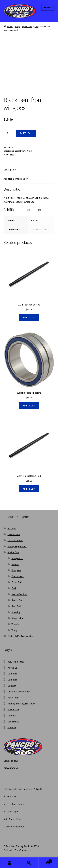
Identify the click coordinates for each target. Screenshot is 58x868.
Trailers (12, 715)
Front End (17, 582)
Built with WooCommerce (17, 850)
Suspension (17, 618)
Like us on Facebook (14, 827)
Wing (37, 26)
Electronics (17, 576)
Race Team (13, 698)
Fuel (14, 588)
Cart (45, 860)
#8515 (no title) (16, 662)
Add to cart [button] (29, 317)
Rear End (16, 606)
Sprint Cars (27, 26)
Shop (17, 26)
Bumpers (16, 570)
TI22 (12, 154)
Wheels (15, 624)
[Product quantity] (9, 133)
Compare (12, 674)
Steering (16, 612)
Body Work (17, 558)
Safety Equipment (17, 546)
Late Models (14, 534)
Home (10, 26)
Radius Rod (17, 600)
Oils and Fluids (15, 540)
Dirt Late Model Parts (19, 691)
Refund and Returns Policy (21, 704)
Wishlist (12, 727)
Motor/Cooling (19, 594)
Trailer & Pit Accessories (20, 636)
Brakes (15, 564)
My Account (10, 863)
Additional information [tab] (16, 179)
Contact (12, 686)
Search (29, 863)
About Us (12, 668)
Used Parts (13, 722)
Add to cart (26, 133)
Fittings (12, 528)
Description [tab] (10, 170)
